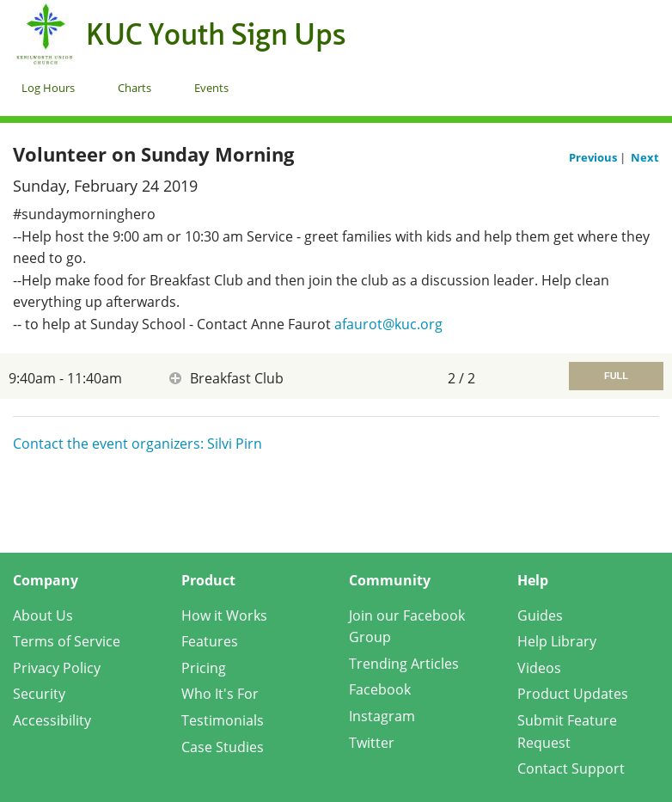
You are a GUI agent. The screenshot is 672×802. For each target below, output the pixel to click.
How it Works (224, 615)
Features (210, 641)
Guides (540, 615)
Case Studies (223, 747)
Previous (594, 157)
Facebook (380, 689)
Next (645, 157)
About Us (43, 615)
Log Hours (48, 88)
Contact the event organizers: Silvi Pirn (137, 444)
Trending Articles (404, 664)
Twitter (372, 743)
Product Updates (573, 694)
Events (211, 88)
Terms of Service (67, 641)
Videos (539, 668)
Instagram (382, 716)
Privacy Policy (57, 668)
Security (39, 694)
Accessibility (52, 720)
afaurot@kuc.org (388, 324)
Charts (134, 88)
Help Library (557, 641)
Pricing (204, 668)
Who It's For (220, 694)
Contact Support (571, 768)
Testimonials (223, 720)
